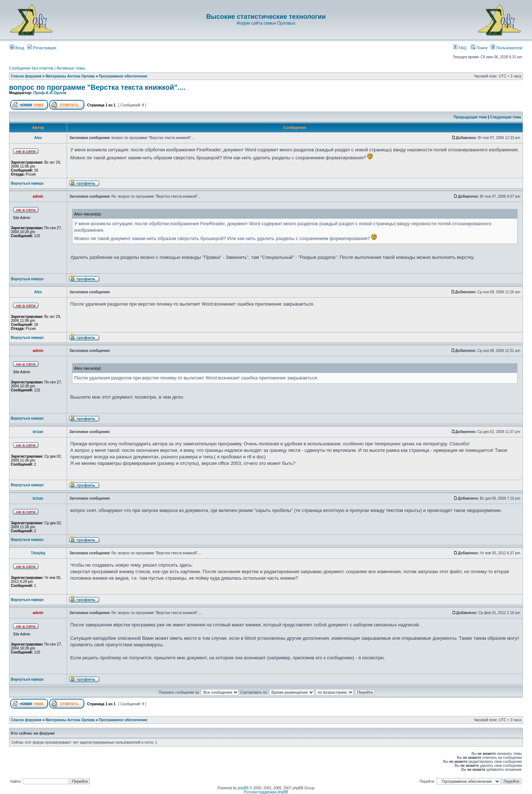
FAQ (460, 48)
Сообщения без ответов (31, 68)
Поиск (479, 48)
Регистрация (42, 48)
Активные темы (71, 68)
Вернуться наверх (27, 183)
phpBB (243, 788)
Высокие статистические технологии (266, 17)
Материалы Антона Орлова (70, 76)
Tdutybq (38, 553)
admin (38, 196)
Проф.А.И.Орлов (50, 93)
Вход (17, 48)
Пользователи (506, 48)
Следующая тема (505, 117)
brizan (38, 432)
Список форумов (26, 76)
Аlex (38, 138)
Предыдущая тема (470, 117)
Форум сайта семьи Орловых (266, 23)
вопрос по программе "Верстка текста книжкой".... (97, 87)
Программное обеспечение (123, 76)
